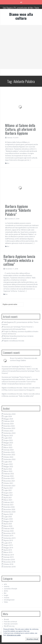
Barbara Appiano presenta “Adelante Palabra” (18, 210)
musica (6, 598)
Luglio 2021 (8, 490)
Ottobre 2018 (9, 564)
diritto (6, 591)
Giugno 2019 (8, 545)
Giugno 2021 (8, 493)
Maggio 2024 (8, 419)
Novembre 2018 (9, 562)
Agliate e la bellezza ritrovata (14, 341)
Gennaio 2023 (9, 450)
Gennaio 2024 (9, 424)
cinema (7, 586)
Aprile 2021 (8, 498)
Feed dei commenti (11, 624)
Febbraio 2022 (9, 474)
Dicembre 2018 (9, 560)
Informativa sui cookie (14, 635)
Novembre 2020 (9, 510)
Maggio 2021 (8, 495)
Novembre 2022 (9, 455)
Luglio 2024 (8, 416)
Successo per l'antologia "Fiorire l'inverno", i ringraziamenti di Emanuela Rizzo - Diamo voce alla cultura (20, 369)
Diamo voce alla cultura (21, 16)
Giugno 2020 (8, 519)
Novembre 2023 (9, 428)
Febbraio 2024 (9, 421)
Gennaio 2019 (9, 557)
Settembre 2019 (10, 538)
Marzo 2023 (8, 448)
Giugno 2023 (8, 440)
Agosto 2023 (8, 436)
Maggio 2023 (8, 443)
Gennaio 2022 (9, 476)
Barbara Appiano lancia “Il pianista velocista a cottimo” (19, 260)
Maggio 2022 (8, 467)
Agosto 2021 (8, 488)
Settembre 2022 (10, 459)
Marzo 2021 (8, 500)
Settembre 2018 (10, 567)
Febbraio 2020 (9, 529)
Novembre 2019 (9, 533)
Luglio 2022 (8, 462)
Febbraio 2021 (9, 502)
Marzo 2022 (8, 471)
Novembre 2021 (9, 481)
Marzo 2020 (8, 526)
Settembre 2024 (10, 414)
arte (5, 584)
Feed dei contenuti (10, 622)
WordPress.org (9, 626)
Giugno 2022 (8, 464)
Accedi (6, 619)
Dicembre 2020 (9, 507)
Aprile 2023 (8, 445)
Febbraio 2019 (9, 555)
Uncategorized (9, 600)
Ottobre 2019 (9, 536)
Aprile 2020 (8, 524)
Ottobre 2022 (9, 457)
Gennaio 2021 (9, 505)
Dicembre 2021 (9, 478)
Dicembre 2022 (9, 452)
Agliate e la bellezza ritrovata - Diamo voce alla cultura (21, 388)
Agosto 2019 (8, 540)
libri (8, 163)
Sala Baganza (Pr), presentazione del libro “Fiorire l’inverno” (21, 9)
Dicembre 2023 (9, 426)
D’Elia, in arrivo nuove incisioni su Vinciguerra (19, 390)
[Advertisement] (21, 47)
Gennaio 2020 (9, 531)
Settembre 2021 (10, 486)
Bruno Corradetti (16, 358)
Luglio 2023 (8, 438)
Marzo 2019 (8, 552)
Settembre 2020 (10, 512)
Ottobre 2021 (9, 483)
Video (6, 602)
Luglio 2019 (8, 543)
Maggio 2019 (8, 548)
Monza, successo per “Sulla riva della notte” (19, 396)
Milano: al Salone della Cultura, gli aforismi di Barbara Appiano (20, 129)
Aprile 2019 (8, 550)
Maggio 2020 (8, 521)
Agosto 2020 (8, 514)
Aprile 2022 (8, 469)
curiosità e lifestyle (11, 589)
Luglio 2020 (8, 517)
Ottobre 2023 (9, 431)
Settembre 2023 (10, 433)
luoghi (6, 595)
